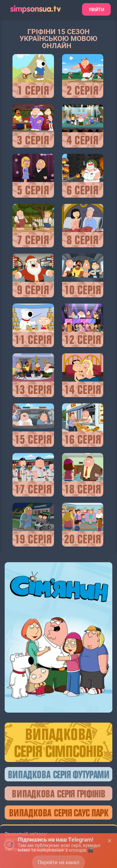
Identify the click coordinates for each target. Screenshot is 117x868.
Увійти (96, 10)
